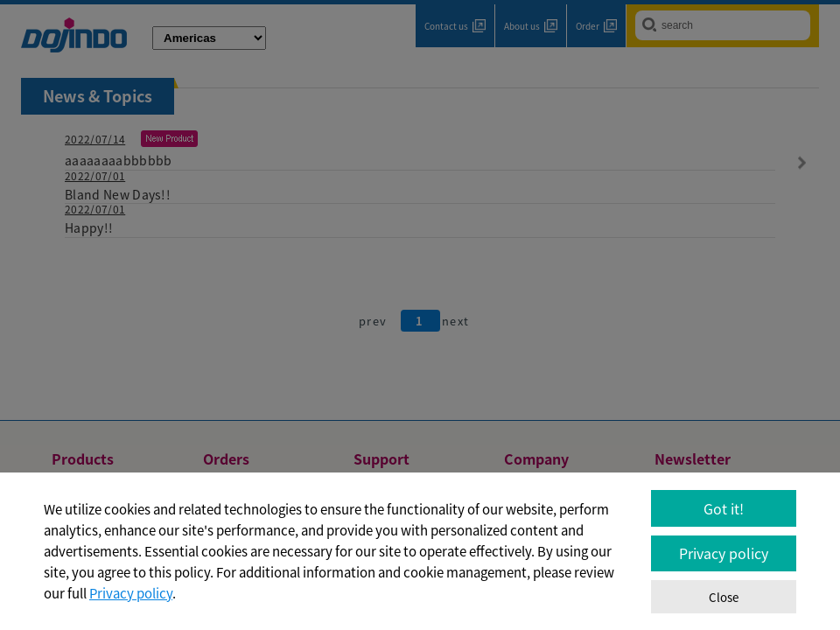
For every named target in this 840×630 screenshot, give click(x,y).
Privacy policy (131, 593)
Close (724, 597)
